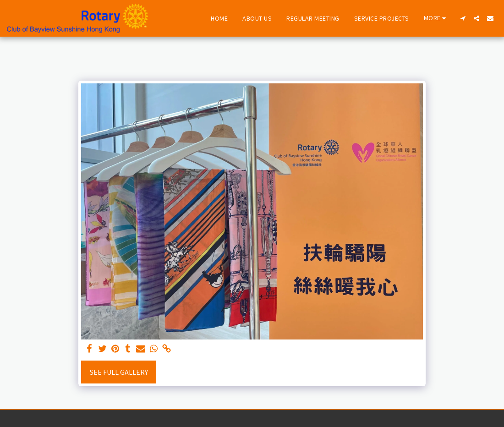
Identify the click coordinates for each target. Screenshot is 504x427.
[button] (463, 18)
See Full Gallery (119, 372)
